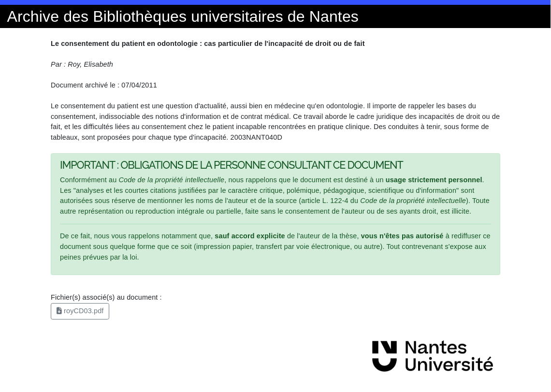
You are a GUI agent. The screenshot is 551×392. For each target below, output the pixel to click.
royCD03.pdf (80, 311)
